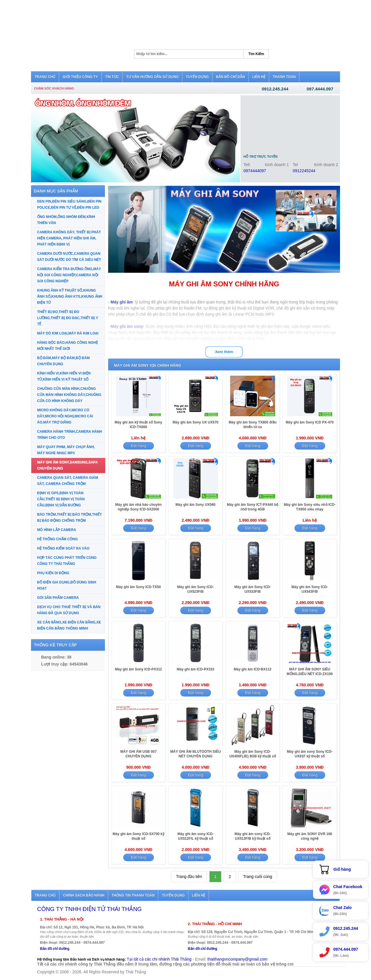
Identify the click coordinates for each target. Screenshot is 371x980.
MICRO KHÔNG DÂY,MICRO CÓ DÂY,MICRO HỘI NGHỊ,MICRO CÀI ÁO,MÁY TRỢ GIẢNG (65, 416)
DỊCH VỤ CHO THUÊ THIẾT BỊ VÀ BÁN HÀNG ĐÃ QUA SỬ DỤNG (69, 610)
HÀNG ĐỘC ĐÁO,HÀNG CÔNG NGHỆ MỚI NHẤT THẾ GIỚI (68, 346)
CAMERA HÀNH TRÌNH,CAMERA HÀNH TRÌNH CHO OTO (70, 435)
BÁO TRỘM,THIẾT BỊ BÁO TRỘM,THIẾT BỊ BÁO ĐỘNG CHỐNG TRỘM (69, 518)
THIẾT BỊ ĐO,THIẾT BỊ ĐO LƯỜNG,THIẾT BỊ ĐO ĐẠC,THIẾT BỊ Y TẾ (68, 318)
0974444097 (255, 171)
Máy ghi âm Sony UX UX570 (195, 422)
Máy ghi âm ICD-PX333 (195, 669)
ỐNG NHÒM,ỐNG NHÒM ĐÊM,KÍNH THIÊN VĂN (66, 220)
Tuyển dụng (173, 895)
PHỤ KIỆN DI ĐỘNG (53, 573)
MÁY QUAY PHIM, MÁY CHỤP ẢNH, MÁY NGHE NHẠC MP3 (66, 450)
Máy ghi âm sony (127, 326)
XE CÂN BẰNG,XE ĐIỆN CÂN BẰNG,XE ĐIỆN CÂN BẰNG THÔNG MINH (69, 625)
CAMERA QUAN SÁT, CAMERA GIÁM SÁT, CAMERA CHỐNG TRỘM (68, 481)
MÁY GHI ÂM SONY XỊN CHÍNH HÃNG (148, 365)
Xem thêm (224, 352)
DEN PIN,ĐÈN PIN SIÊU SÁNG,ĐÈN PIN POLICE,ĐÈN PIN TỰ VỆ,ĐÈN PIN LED (69, 204)
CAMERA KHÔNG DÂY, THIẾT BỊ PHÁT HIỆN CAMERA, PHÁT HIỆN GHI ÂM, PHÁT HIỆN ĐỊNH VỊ (69, 238)
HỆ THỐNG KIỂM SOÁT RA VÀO (63, 548)
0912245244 (304, 171)
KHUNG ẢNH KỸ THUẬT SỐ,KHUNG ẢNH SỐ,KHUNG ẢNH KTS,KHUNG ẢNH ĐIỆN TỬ (70, 297)
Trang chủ (45, 895)
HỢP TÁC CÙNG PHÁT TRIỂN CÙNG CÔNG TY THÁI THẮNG (67, 561)
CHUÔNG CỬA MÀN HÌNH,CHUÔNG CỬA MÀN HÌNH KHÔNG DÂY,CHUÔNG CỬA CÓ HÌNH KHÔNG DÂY (69, 395)
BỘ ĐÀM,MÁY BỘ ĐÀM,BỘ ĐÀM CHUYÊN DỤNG (63, 361)
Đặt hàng (139, 446)
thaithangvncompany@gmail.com (238, 959)
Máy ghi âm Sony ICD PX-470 (310, 422)
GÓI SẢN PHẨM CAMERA (58, 598)
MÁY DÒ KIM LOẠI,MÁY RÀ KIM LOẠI (68, 333)
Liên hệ (199, 895)
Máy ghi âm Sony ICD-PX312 (138, 669)
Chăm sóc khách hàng (54, 88)
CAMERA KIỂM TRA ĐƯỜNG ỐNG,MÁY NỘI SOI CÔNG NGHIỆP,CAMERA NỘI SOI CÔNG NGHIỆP (69, 275)
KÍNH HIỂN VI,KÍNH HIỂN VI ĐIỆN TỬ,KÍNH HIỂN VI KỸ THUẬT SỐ (64, 376)
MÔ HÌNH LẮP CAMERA (57, 530)
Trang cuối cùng (258, 877)
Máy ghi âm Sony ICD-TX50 (138, 587)
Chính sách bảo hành (84, 895)
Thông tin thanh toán (133, 895)
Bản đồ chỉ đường (55, 949)
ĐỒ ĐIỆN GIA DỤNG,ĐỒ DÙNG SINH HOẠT (67, 585)
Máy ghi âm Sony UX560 (195, 505)
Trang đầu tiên (189, 877)
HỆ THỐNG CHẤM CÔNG (57, 539)
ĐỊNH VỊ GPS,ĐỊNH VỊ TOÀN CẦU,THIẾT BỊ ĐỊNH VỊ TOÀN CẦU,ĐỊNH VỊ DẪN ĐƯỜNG (61, 499)
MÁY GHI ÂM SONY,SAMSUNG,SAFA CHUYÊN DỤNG (67, 465)
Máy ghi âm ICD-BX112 (252, 669)
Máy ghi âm (122, 302)
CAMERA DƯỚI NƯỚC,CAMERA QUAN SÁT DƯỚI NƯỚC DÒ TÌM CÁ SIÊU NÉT (69, 257)
